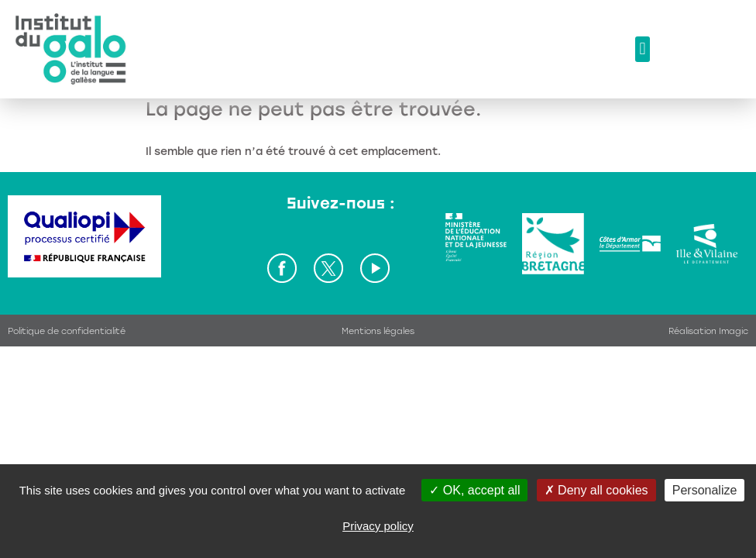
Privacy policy (378, 526)
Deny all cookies (596, 490)
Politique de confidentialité (67, 331)
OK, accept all (474, 490)
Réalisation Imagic (708, 331)
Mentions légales (378, 331)
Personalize (705, 490)
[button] (643, 49)
